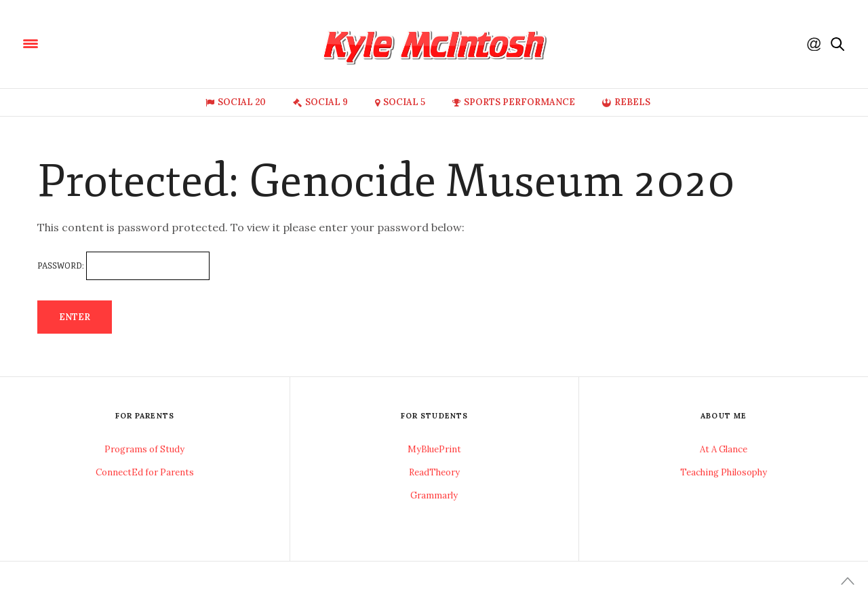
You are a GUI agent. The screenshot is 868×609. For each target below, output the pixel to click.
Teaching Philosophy (724, 472)
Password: (123, 266)
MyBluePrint (434, 449)
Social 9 (320, 102)
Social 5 (400, 102)
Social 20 (236, 102)
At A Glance (724, 449)
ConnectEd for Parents (145, 472)
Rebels (626, 102)
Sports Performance (514, 102)
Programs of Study (144, 449)
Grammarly (434, 495)
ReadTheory (434, 472)
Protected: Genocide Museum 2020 (387, 181)
